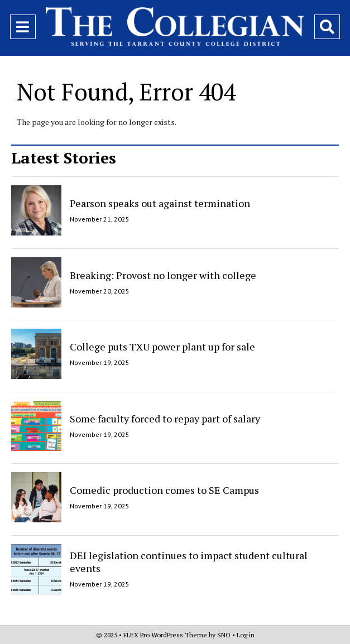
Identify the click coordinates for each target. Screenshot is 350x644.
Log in (246, 635)
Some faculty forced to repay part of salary (165, 418)
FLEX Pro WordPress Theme (165, 635)
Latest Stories (64, 158)
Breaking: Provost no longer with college (163, 275)
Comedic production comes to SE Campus (164, 490)
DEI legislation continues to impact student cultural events (189, 562)
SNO (224, 635)
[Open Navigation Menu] (23, 27)
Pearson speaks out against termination (160, 203)
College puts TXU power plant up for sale (162, 347)
